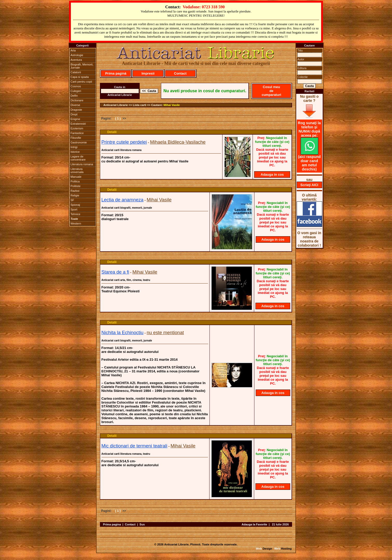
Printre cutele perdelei (124, 142)
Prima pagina (112, 524)
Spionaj (75, 205)
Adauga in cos (272, 174)
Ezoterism (77, 128)
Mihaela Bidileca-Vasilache (178, 142)
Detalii (112, 132)
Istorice (75, 152)
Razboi (75, 191)
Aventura (76, 60)
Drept (74, 114)
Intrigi (74, 147)
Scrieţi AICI (309, 185)
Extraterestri (78, 124)
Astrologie (77, 55)
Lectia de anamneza (123, 200)
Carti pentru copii (81, 82)
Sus (142, 524)
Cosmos (76, 86)
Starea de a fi (115, 272)
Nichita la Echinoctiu (123, 333)
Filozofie (76, 138)
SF (72, 200)
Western (76, 223)
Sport (74, 209)
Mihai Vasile (172, 105)
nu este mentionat (165, 333)
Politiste (76, 186)
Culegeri (76, 91)
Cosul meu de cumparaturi (271, 91)
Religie (75, 195)
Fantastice (77, 133)
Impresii (148, 73)
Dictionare (77, 100)
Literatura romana (82, 164)
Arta (73, 50)
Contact (180, 73)
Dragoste (76, 110)
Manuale (76, 177)
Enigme (75, 119)
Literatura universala (77, 170)
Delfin (74, 96)
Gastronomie (79, 142)
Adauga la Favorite (254, 524)
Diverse (75, 105)
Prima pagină (116, 73)
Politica (75, 181)
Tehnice (76, 214)
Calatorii (76, 72)
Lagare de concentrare (78, 158)
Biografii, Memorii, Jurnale (82, 66)
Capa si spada (80, 77)
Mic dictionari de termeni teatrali (134, 446)
